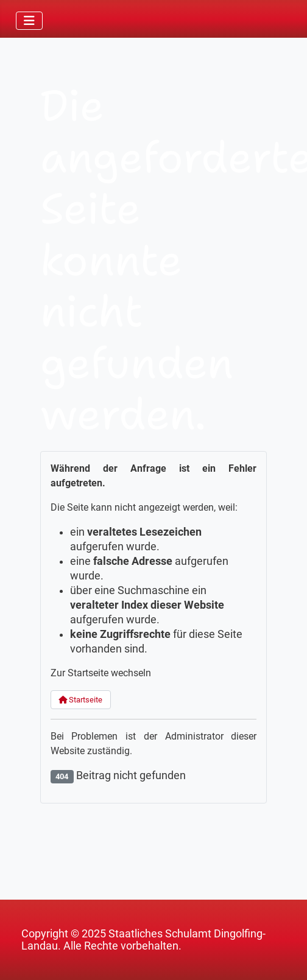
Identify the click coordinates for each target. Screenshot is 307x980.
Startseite (80, 700)
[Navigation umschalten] (29, 21)
